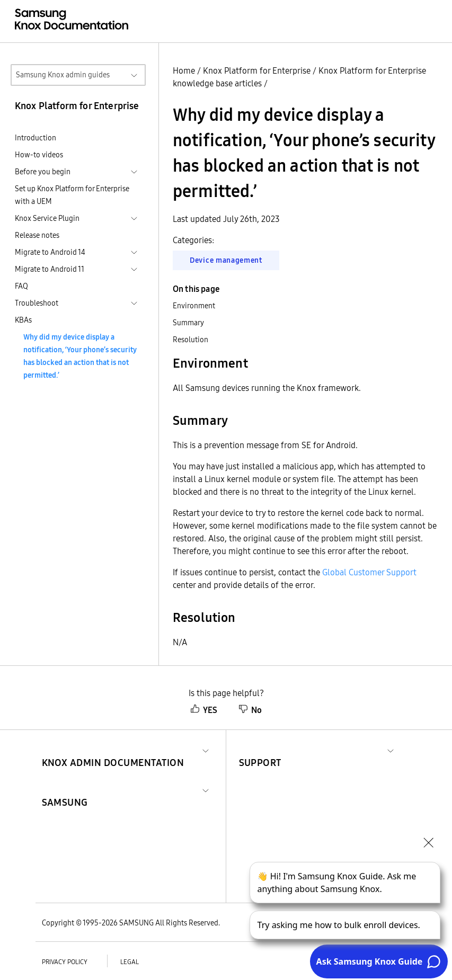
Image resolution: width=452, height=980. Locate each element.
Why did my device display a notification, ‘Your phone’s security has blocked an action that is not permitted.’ (80, 356)
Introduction (36, 138)
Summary (188, 323)
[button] (113, 750)
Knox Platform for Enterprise (257, 70)
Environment (194, 306)
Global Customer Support (369, 572)
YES (204, 710)
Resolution (190, 340)
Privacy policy (65, 962)
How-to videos (39, 155)
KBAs (23, 320)
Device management (226, 260)
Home (184, 70)
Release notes (37, 235)
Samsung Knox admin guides (63, 75)
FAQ (21, 286)
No (250, 710)
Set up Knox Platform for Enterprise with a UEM (72, 195)
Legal (130, 962)
